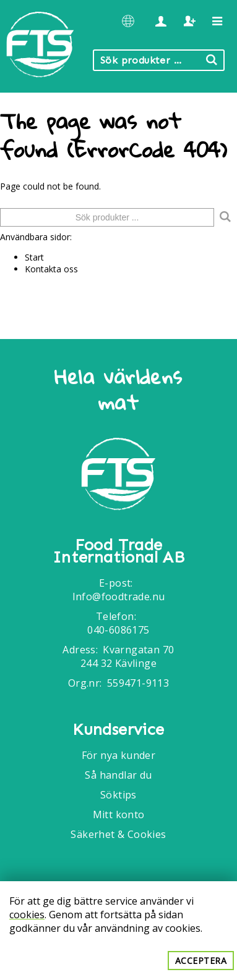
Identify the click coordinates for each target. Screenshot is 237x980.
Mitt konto (119, 815)
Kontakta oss (51, 269)
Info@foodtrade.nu (119, 597)
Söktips (118, 795)
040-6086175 (118, 630)
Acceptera (201, 961)
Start (34, 257)
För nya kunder (119, 755)
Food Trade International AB (118, 551)
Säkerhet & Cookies (118, 834)
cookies (27, 915)
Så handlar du (118, 775)
